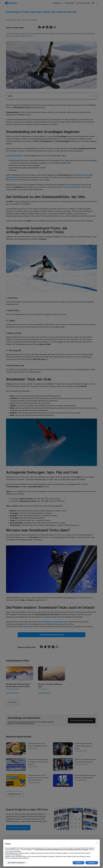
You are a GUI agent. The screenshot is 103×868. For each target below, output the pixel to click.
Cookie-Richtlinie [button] (9, 851)
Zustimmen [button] (92, 863)
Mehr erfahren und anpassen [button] (16, 863)
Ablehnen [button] (79, 863)
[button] (97, 843)
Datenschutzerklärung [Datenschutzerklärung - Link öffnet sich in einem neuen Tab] (54, 848)
